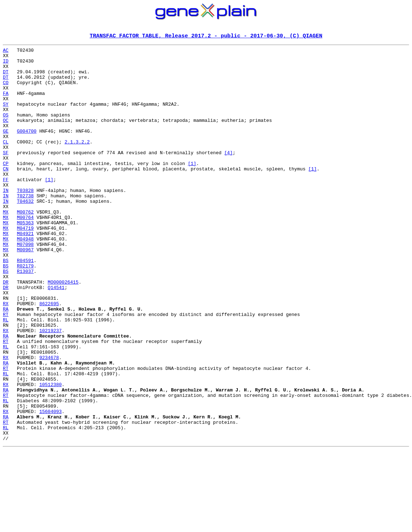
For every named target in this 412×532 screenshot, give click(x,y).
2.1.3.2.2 (77, 162)
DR (6, 330)
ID (6, 65)
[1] (192, 188)
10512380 (50, 453)
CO (6, 91)
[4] (228, 175)
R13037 (25, 317)
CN (6, 194)
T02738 (25, 226)
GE (6, 149)
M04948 (25, 278)
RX (6, 356)
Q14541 (56, 336)
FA (6, 104)
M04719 (25, 265)
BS (6, 304)
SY (6, 116)
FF (6, 207)
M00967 (25, 291)
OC (6, 136)
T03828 (25, 220)
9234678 (49, 421)
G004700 (27, 149)
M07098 (25, 285)
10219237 (50, 388)
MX (6, 246)
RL (6, 375)
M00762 (25, 246)
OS (6, 129)
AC (6, 52)
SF (6, 175)
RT (6, 369)
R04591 (25, 304)
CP (6, 188)
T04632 (25, 233)
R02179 (25, 311)
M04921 (25, 272)
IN (6, 220)
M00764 (25, 252)
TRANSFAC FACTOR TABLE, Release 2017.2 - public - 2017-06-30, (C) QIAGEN (206, 36)
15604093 (50, 485)
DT (6, 78)
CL (6, 162)
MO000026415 (63, 330)
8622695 (49, 356)
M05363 (25, 259)
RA (6, 362)
